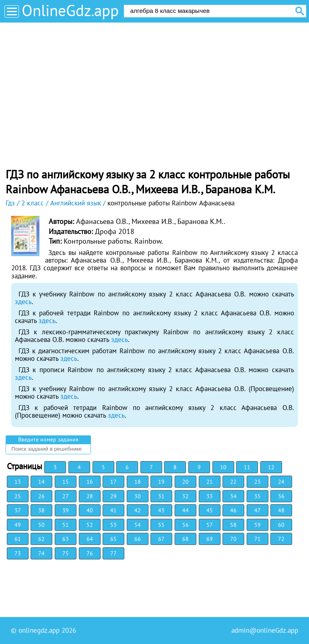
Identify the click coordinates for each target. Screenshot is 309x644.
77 (113, 553)
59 (257, 525)
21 (210, 482)
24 (281, 482)
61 (18, 539)
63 (66, 539)
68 (185, 539)
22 (233, 482)
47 (257, 510)
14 (41, 482)
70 (233, 539)
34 (233, 496)
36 (281, 496)
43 (161, 510)
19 (161, 482)
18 (138, 482)
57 (210, 525)
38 (41, 510)
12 (271, 467)
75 (66, 553)
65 (113, 539)
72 (281, 539)
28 (90, 496)
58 (233, 525)
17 (113, 482)
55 (161, 525)
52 (90, 525)
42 (138, 510)
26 (41, 496)
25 (18, 496)
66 (138, 539)
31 (161, 496)
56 (185, 525)
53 (113, 525)
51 (66, 525)
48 (281, 510)
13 (18, 482)
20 (185, 482)
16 (90, 482)
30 (138, 496)
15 (66, 482)
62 (41, 539)
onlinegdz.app (39, 630)
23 (257, 482)
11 (247, 467)
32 (185, 496)
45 (210, 510)
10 (223, 467)
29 (113, 496)
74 (41, 553)
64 (90, 539)
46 (233, 510)
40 (90, 510)
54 (138, 525)
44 (185, 510)
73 (18, 553)
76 (90, 553)
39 (66, 510)
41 (113, 510)
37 (18, 510)
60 (281, 525)
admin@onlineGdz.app (265, 630)
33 (210, 496)
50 (41, 525)
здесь (23, 302)
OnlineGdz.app (70, 10)
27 (66, 496)
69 (210, 539)
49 (18, 525)
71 (257, 539)
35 (257, 496)
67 (161, 539)
